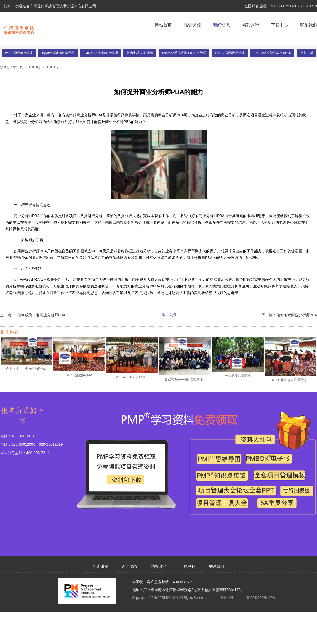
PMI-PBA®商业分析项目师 (272, 53)
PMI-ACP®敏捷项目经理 (101, 53)
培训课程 (192, 25)
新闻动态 (221, 25)
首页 (20, 67)
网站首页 (163, 25)
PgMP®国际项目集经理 (58, 53)
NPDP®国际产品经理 (230, 53)
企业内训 (306, 53)
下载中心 (279, 25)
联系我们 (309, 25)
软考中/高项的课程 (140, 53)
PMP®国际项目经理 (19, 53)
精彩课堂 (250, 25)
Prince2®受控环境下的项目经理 (184, 53)
